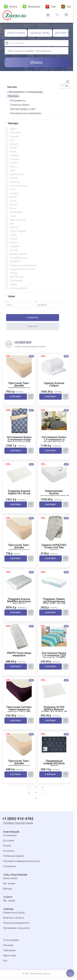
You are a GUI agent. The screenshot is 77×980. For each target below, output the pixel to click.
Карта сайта (10, 959)
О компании (10, 839)
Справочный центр (14, 916)
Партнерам (9, 954)
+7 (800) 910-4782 (18, 822)
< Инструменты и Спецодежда (25, 92)
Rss (5, 964)
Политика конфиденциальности (21, 865)
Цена (10, 296)
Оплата (7, 849)
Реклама (8, 949)
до (49, 304)
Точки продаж (11, 944)
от (19, 304)
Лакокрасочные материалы (26, 113)
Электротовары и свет (23, 109)
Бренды (8, 892)
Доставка (9, 844)
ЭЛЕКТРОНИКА (16, 33)
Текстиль (13, 96)
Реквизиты (10, 870)
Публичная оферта (13, 860)
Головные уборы (20, 105)
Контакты (9, 854)
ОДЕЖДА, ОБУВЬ (40, 33)
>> (36, 802)
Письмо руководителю (16, 927)
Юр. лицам (9, 887)
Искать (37, 62)
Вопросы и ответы (14, 921)
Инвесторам (10, 882)
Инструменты (18, 101)
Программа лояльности (16, 932)
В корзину (16, 397)
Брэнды (12, 123)
